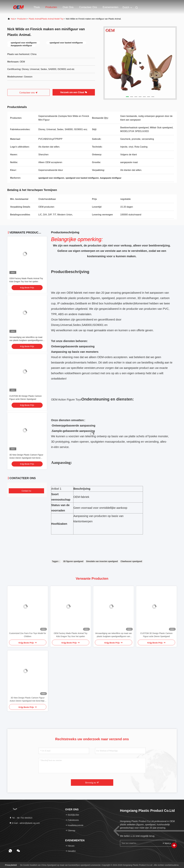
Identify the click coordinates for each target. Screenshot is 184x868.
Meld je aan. (168, 843)
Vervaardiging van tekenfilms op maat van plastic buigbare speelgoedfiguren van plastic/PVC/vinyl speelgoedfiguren (27, 340)
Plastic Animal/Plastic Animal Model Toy (46, 19)
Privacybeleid (11, 865)
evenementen (110, 7)
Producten (51, 7)
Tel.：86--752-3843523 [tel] (21, 818)
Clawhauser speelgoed (131, 561)
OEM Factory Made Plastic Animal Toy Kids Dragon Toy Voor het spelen (71, 635)
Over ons (68, 7)
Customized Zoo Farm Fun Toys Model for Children (28, 635)
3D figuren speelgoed (73, 561)
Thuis (37, 7)
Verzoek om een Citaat (74, 92)
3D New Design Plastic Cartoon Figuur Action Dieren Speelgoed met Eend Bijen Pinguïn (26, 458)
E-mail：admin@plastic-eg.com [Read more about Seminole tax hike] (25, 823)
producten (22, 19)
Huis (13, 19)
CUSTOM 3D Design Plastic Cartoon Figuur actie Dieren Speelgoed (156, 635)
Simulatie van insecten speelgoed (102, 561)
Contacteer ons (88, 7)
